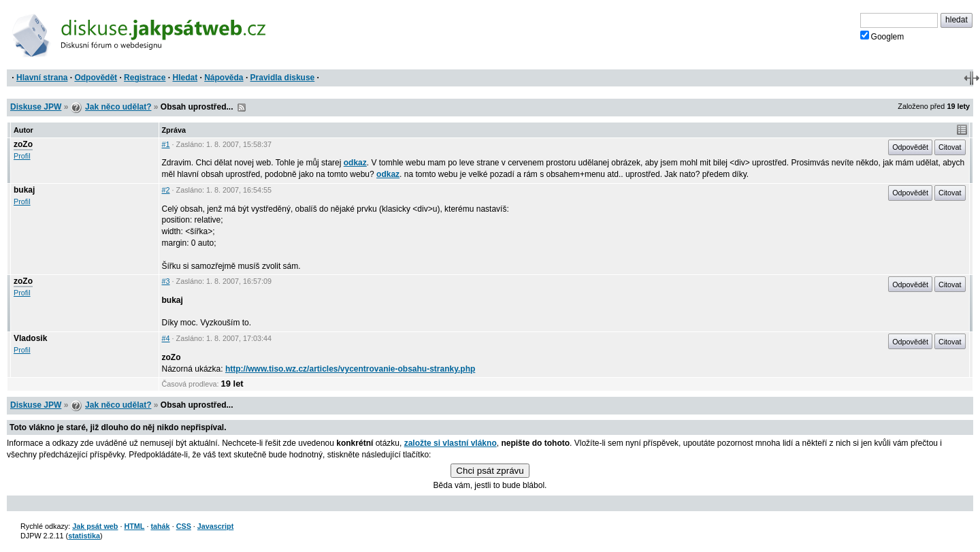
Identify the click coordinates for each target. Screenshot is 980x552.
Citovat (950, 147)
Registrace (145, 78)
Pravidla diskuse (283, 78)
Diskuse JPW (36, 107)
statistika (84, 536)
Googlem (882, 36)
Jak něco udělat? (118, 107)
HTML (134, 526)
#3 (166, 281)
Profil (22, 156)
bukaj (24, 190)
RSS (242, 108)
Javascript (215, 526)
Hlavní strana (42, 78)
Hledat (185, 78)
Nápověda (224, 78)
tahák (160, 526)
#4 (166, 338)
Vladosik (30, 338)
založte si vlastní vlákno (451, 443)
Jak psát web (95, 526)
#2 (166, 190)
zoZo (23, 144)
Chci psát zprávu (490, 471)
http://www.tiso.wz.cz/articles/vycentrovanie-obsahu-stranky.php (350, 369)
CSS (184, 526)
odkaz (355, 163)
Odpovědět (96, 78)
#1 (166, 144)
